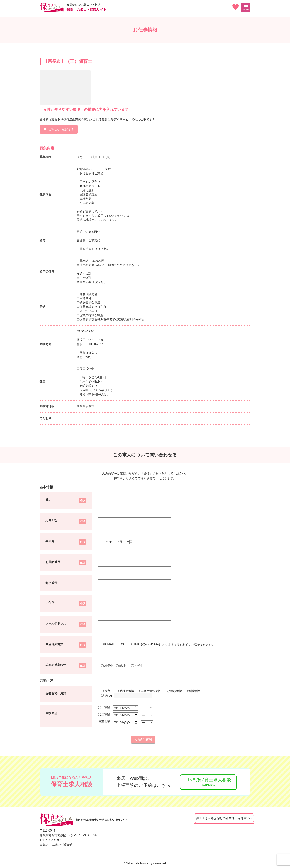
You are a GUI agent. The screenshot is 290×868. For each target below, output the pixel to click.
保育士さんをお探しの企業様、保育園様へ (219, 818)
